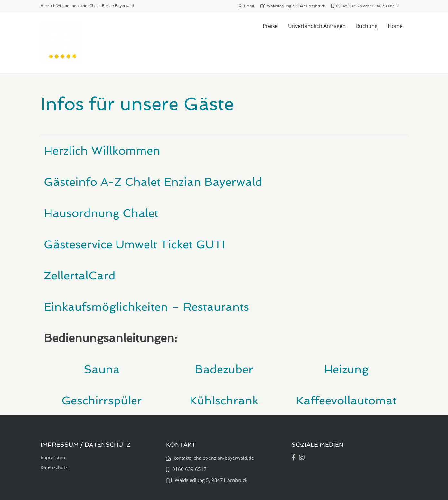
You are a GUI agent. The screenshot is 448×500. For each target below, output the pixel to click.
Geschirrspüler (102, 400)
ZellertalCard (80, 275)
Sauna (102, 369)
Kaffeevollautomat (346, 400)
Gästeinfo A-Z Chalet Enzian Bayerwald (153, 182)
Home (395, 26)
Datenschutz (54, 467)
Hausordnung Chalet (101, 213)
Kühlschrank (224, 400)
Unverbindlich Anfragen (317, 26)
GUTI (210, 244)
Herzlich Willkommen (102, 151)
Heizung (346, 369)
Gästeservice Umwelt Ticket (120, 244)
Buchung (367, 26)
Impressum (53, 457)
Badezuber (224, 369)
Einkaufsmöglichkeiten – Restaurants (146, 307)
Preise (270, 26)
